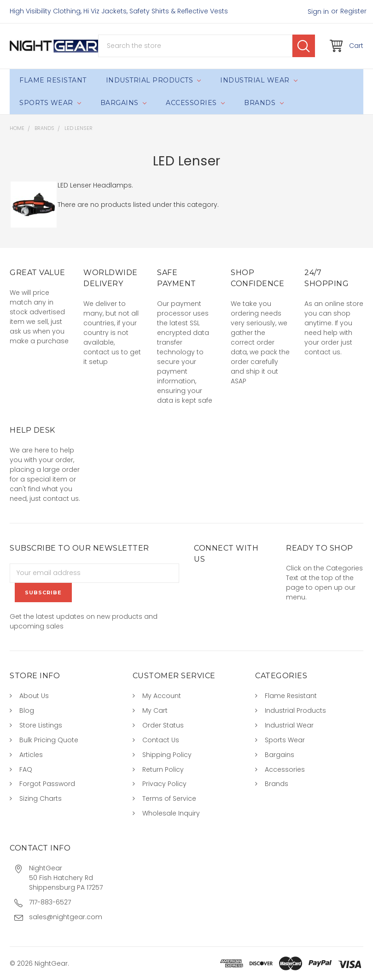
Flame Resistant (53, 80)
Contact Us (161, 740)
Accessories (195, 103)
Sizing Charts (41, 798)
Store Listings (41, 725)
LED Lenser (79, 128)
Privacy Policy (164, 784)
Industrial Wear (259, 80)
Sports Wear (50, 103)
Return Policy (163, 769)
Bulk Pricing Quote (49, 740)
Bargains (123, 103)
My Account (162, 696)
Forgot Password (47, 784)
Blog (27, 710)
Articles (31, 755)
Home (17, 128)
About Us (34, 696)
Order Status (163, 725)
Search (304, 46)
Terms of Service (169, 798)
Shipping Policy (167, 755)
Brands (264, 103)
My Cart (155, 710)
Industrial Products (154, 80)
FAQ (26, 769)
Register (353, 11)
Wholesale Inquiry (171, 813)
